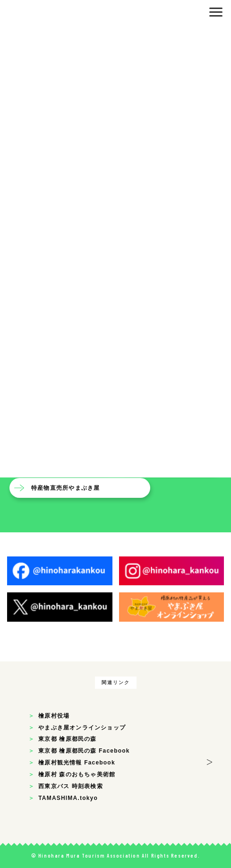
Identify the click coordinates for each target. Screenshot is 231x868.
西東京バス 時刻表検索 (71, 786)
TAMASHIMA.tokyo (68, 798)
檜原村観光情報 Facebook (77, 763)
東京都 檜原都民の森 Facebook (84, 751)
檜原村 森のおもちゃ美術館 (77, 774)
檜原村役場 (54, 716)
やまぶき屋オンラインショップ (82, 728)
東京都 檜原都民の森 (67, 739)
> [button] (210, 760)
